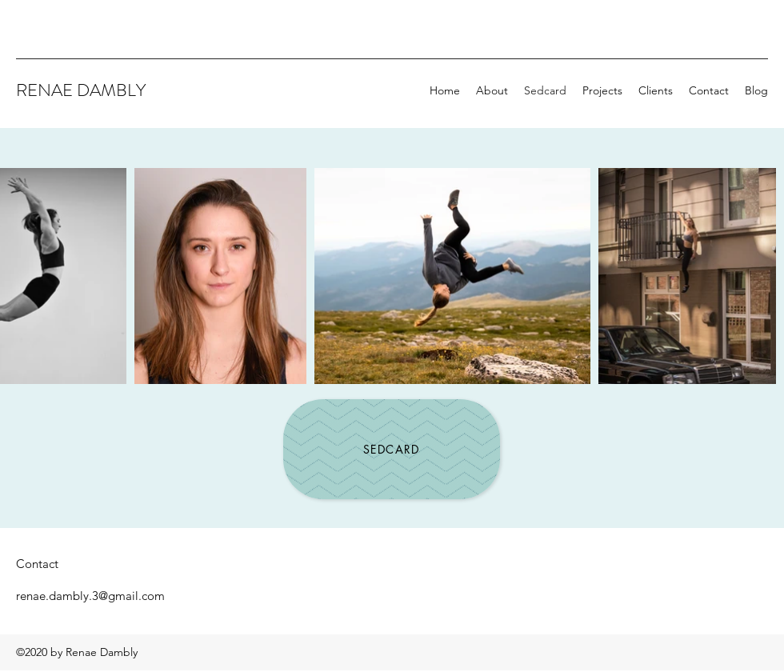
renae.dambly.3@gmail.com (90, 596)
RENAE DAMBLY (81, 90)
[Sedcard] (392, 449)
